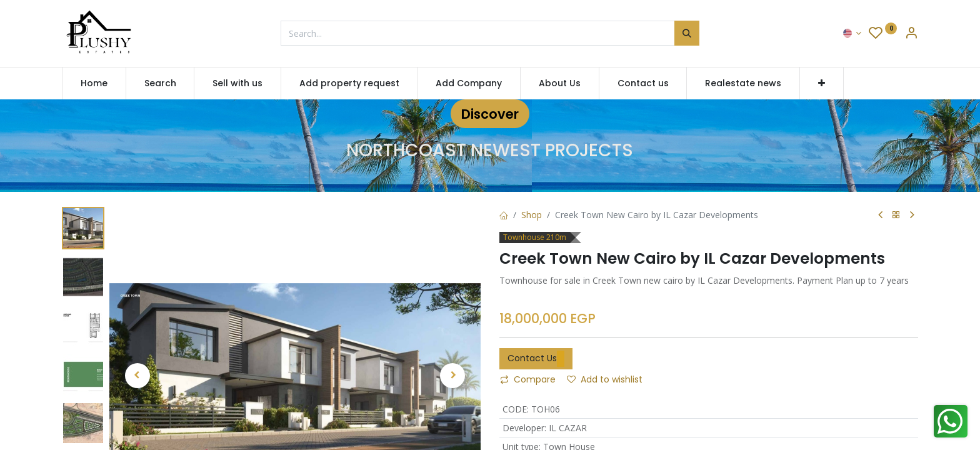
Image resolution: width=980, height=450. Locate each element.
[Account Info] (911, 34)
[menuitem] (94, 84)
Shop (532, 215)
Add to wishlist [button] (605, 379)
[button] (822, 84)
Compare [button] (528, 379)
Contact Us (536, 359)
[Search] (687, 33)
